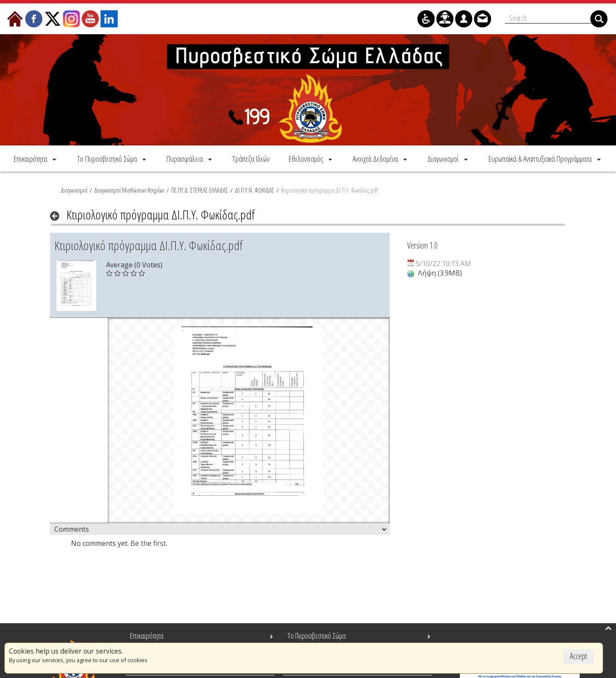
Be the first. (149, 543)
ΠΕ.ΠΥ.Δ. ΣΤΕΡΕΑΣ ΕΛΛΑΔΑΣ (200, 190)
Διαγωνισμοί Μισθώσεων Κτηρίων (129, 190)
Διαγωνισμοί (74, 190)
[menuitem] (36, 158)
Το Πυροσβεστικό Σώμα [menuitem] (317, 636)
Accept (578, 656)
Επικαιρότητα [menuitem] (147, 636)
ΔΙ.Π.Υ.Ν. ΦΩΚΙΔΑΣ (255, 190)
